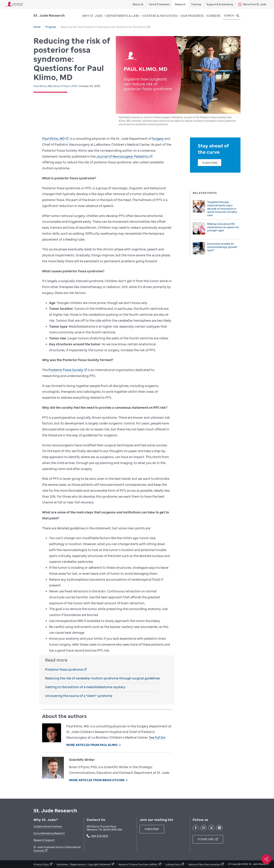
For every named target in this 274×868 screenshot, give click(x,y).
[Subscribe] (210, 163)
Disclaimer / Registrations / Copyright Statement (84, 864)
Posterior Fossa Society (66, 370)
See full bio (157, 737)
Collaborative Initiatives (48, 826)
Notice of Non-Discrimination (204, 864)
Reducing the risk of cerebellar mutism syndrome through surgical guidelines (102, 678)
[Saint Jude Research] (49, 15)
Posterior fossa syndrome (64, 669)
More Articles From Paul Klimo (92, 745)
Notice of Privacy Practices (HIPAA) (138, 864)
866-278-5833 (100, 836)
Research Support (44, 840)
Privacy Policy (41, 864)
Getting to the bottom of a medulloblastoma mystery (85, 687)
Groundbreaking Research (49, 833)
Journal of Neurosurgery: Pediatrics (123, 156)
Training (196, 4)
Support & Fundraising (220, 4)
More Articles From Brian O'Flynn (97, 780)
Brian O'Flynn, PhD (66, 86)
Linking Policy (173, 864)
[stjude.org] (208, 839)
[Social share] (266, 859)
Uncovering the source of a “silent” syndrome (79, 696)
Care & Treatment (159, 4)
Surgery (158, 139)
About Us (138, 4)
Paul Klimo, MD (43, 86)
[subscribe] (152, 829)
